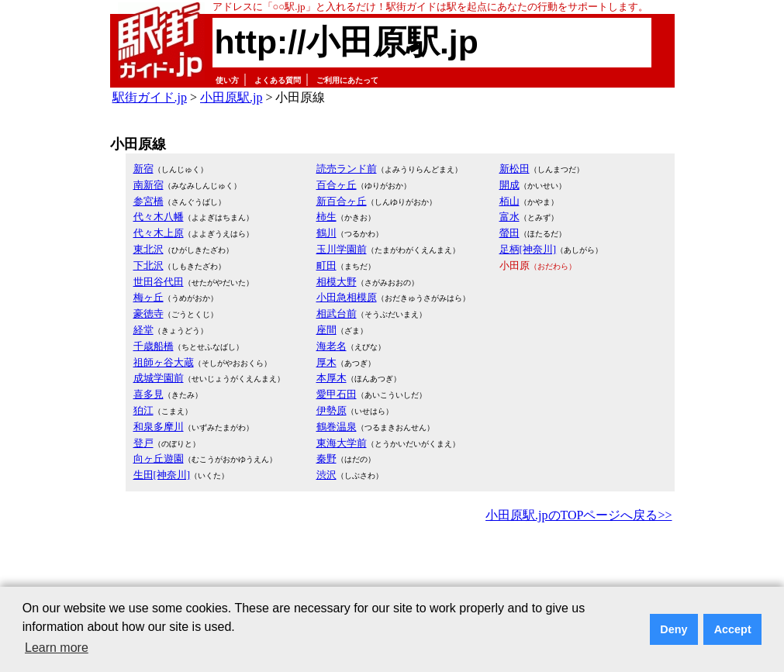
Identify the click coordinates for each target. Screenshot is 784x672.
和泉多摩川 (159, 427)
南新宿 (149, 185)
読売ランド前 (347, 169)
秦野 (326, 458)
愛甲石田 (337, 394)
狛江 (143, 410)
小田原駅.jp (231, 97)
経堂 (143, 330)
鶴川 (326, 233)
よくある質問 (278, 80)
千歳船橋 (154, 346)
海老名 (332, 346)
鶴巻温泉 (337, 427)
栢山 (509, 201)
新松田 (515, 169)
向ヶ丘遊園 (159, 458)
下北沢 (149, 265)
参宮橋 (149, 201)
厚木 (326, 362)
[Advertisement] (392, 569)
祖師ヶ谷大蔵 (164, 362)
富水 (509, 217)
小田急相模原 (347, 297)
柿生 (326, 217)
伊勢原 (332, 410)
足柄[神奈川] (528, 249)
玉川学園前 (342, 249)
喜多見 (149, 394)
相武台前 (337, 314)
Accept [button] (733, 629)
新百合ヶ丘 (342, 201)
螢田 (509, 233)
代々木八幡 (159, 217)
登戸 (143, 443)
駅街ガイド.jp (150, 97)
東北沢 (149, 249)
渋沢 (326, 475)
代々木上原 (159, 233)
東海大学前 (342, 443)
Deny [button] (673, 629)
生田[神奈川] (162, 475)
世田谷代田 (159, 282)
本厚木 (332, 378)
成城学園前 (159, 378)
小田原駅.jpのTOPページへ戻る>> (579, 515)
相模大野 (337, 282)
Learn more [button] (57, 648)
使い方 (227, 80)
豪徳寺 (149, 314)
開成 (509, 185)
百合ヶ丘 (337, 185)
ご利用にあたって (347, 80)
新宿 (143, 169)
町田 (326, 265)
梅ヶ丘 (149, 297)
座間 (326, 330)
